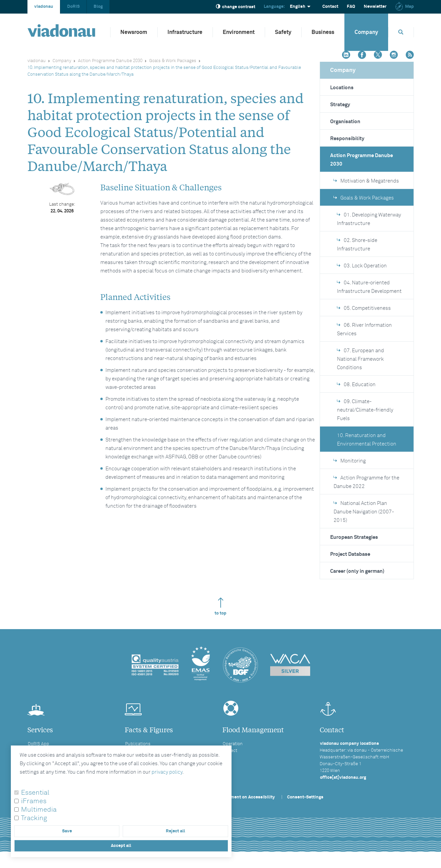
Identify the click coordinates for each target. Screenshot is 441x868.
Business (323, 32)
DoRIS (73, 7)
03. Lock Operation (362, 266)
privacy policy (167, 772)
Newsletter (375, 7)
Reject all (175, 831)
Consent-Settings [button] (305, 797)
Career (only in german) (357, 571)
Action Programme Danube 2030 (110, 61)
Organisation (345, 122)
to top (220, 607)
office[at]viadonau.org (343, 778)
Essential (35, 793)
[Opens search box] (401, 32)
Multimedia (39, 810)
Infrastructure (185, 32)
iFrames (34, 801)
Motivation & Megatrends (366, 181)
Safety (283, 32)
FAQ (351, 7)
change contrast (236, 7)
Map (404, 7)
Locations (342, 88)
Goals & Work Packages (173, 61)
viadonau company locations (349, 744)
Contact (330, 7)
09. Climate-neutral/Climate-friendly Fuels (365, 410)
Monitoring (350, 461)
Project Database (350, 554)
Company (366, 32)
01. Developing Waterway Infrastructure (369, 219)
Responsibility (347, 139)
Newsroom (134, 32)
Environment (239, 32)
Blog (98, 7)
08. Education (356, 385)
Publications (138, 744)
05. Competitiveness (364, 308)
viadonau (44, 7)
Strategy (340, 105)
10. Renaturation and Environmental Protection (367, 440)
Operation (233, 744)
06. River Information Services (364, 329)
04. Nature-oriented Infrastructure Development (369, 287)
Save (67, 831)
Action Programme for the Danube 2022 (366, 482)
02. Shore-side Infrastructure (357, 245)
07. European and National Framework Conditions (360, 359)
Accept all (121, 846)
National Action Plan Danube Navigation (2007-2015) (364, 512)
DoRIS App (38, 744)
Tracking (34, 818)
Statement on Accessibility (247, 797)
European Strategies (354, 537)
